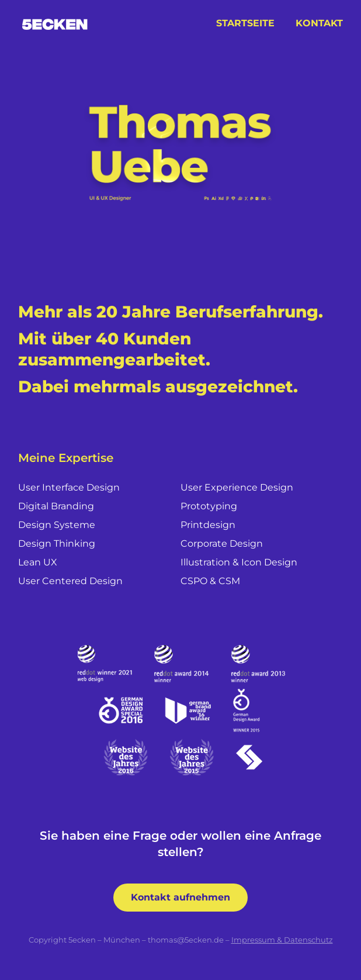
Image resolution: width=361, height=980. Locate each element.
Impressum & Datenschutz (282, 940)
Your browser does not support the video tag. (180, 149)
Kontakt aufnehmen (180, 897)
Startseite (245, 23)
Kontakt (319, 23)
